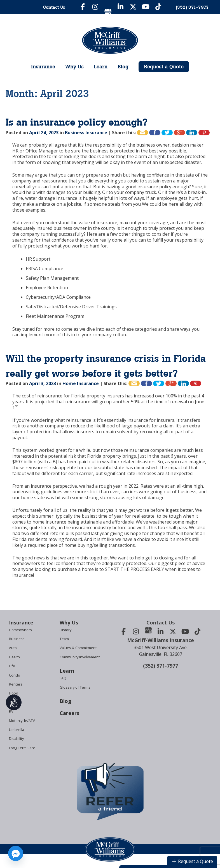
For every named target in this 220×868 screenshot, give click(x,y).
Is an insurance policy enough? (77, 122)
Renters (16, 684)
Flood (14, 693)
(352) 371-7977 (161, 666)
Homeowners (20, 630)
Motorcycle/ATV (22, 721)
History (65, 630)
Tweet (167, 133)
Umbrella (17, 730)
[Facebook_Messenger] (16, 853)
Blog (123, 67)
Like (155, 133)
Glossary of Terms (75, 687)
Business (17, 639)
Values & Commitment (78, 648)
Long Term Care (22, 748)
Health (14, 657)
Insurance (43, 67)
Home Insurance (81, 383)
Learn (101, 67)
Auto (13, 648)
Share (192, 133)
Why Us (74, 67)
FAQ (63, 678)
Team (64, 639)
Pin (204, 133)
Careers (69, 713)
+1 (179, 133)
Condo (15, 675)
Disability (16, 739)
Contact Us (54, 7)
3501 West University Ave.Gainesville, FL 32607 (161, 651)
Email (142, 133)
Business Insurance (86, 133)
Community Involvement (80, 657)
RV (11, 711)
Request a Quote (164, 67)
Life (12, 666)
